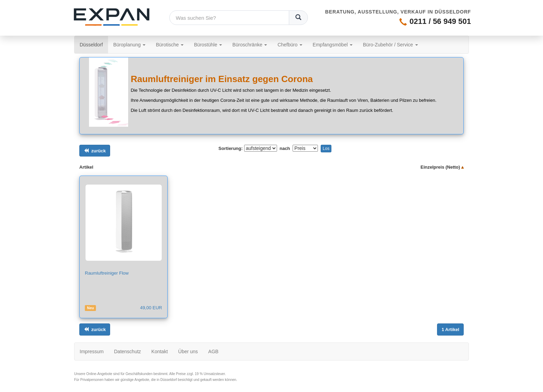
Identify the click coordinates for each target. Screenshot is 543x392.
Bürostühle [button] (208, 45)
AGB (213, 351)
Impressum (92, 351)
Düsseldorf (94, 44)
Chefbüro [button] (290, 45)
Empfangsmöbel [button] (333, 45)
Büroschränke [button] (250, 45)
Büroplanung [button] (129, 45)
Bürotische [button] (170, 45)
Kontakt (159, 351)
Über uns (188, 351)
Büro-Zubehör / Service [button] (390, 45)
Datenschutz (127, 351)
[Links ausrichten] (95, 151)
